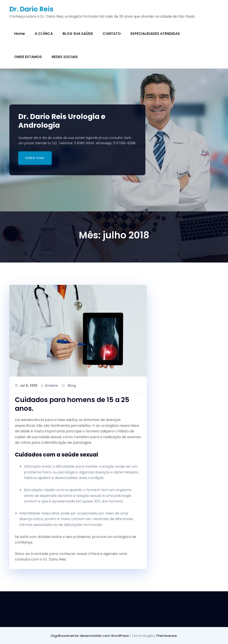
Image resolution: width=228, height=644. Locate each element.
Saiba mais (35, 158)
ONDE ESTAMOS (28, 57)
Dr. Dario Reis (31, 9)
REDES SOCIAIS (65, 57)
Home (20, 34)
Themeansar (166, 636)
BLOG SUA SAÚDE (78, 34)
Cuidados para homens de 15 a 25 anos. (72, 404)
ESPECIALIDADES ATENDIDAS (155, 34)
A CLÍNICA (44, 34)
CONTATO (112, 34)
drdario (52, 386)
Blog (72, 386)
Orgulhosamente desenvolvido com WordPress (90, 636)
